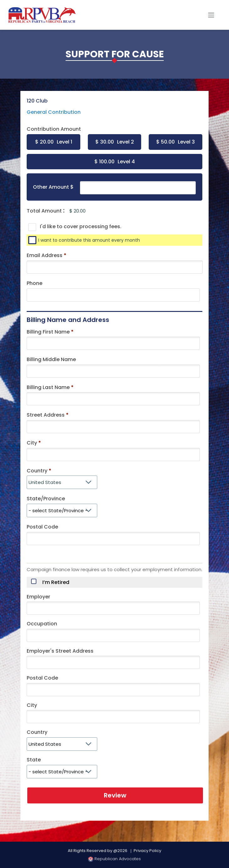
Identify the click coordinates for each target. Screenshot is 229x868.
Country (37, 471)
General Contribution (54, 112)
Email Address (47, 255)
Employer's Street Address (60, 651)
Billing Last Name (48, 387)
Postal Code (42, 527)
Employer (38, 597)
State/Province (46, 499)
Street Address (46, 415)
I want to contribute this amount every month (89, 240)
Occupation (42, 624)
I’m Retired (56, 582)
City (32, 443)
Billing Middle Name (51, 359)
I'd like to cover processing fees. (81, 226)
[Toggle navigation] (211, 15)
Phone (35, 283)
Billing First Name (48, 332)
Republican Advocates (114, 859)
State (34, 760)
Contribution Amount (54, 129)
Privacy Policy (147, 851)
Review (115, 795)
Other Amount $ (53, 187)
